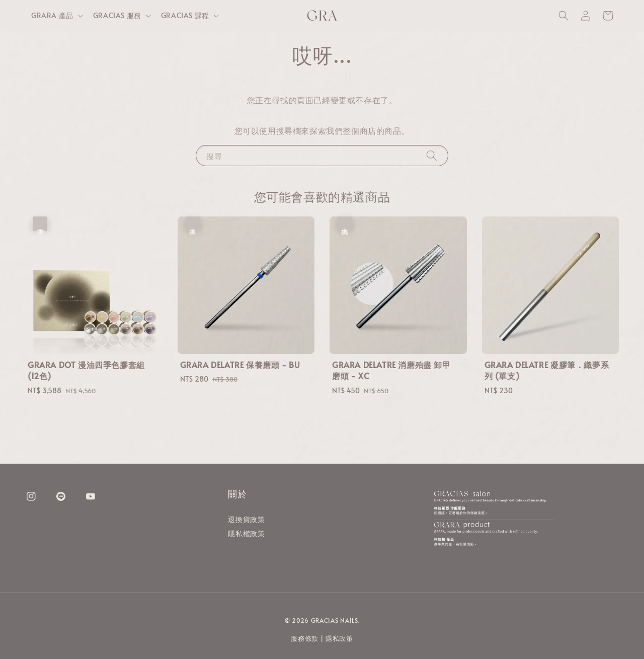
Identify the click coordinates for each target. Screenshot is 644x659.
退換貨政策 (246, 520)
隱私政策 (339, 638)
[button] (563, 16)
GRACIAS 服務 (117, 16)
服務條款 (305, 638)
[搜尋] (432, 155)
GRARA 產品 (52, 16)
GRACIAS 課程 (185, 16)
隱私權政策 (246, 533)
